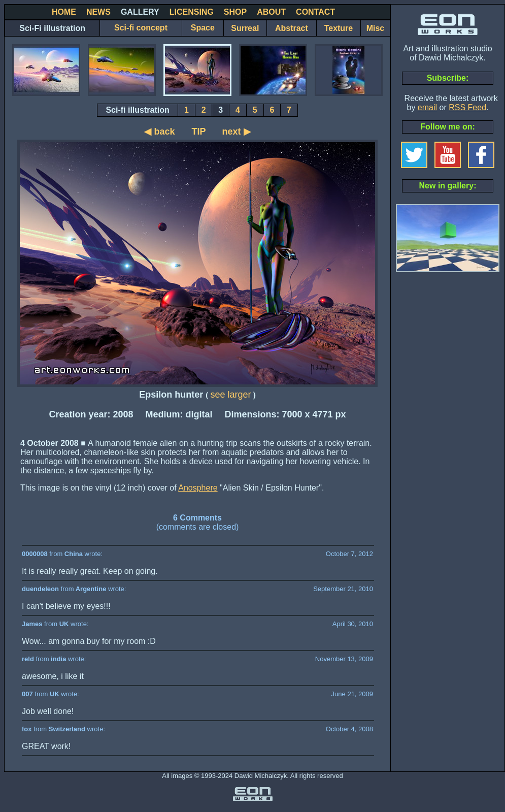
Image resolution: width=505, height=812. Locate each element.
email (427, 107)
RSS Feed (467, 107)
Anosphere (198, 488)
